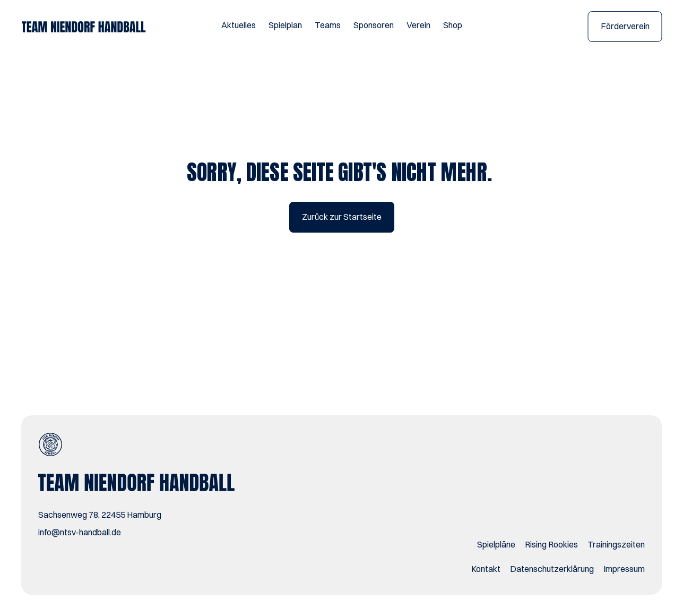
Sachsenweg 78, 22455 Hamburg (100, 515)
